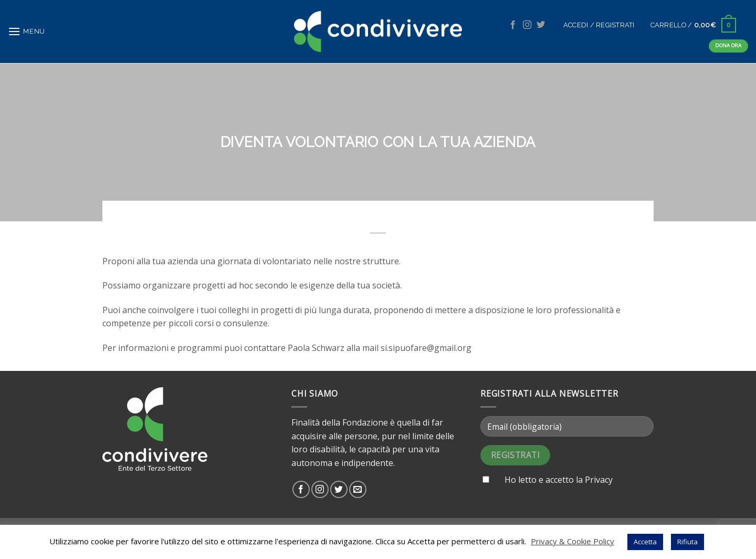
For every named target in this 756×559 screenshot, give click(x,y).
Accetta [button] (645, 542)
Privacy (599, 480)
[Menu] (27, 31)
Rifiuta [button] (687, 542)
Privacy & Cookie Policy (573, 541)
